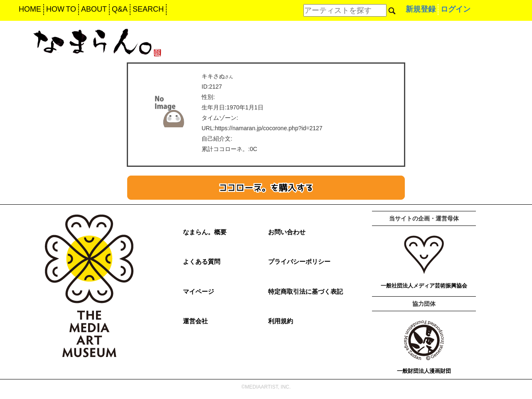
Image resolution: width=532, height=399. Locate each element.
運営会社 (195, 321)
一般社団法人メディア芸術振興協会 (424, 286)
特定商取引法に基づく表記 (305, 291)
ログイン (456, 9)
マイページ (198, 291)
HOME (30, 9)
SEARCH (148, 9)
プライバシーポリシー (299, 261)
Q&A (120, 9)
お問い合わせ (287, 232)
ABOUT (94, 9)
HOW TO (61, 9)
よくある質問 (202, 261)
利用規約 (281, 321)
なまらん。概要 (205, 232)
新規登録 (421, 9)
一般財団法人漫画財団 (424, 371)
